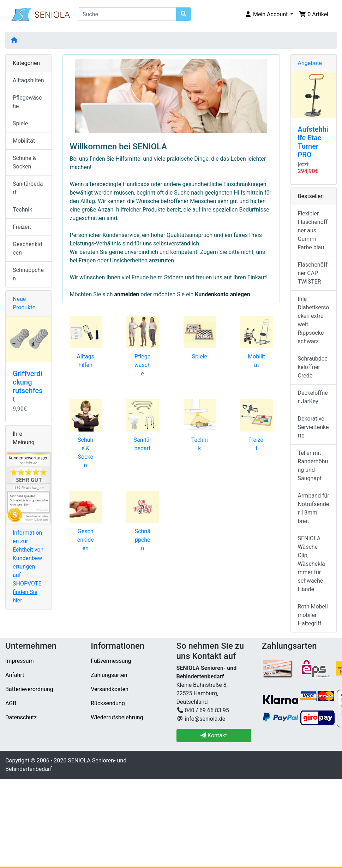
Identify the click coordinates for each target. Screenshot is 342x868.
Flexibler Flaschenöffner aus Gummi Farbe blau (313, 230)
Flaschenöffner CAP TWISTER (313, 273)
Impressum (20, 661)
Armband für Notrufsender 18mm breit (314, 508)
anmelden (127, 294)
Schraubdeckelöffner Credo (313, 367)
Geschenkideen (86, 540)
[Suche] (127, 14)
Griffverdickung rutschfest (28, 386)
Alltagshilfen (28, 80)
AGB (11, 703)
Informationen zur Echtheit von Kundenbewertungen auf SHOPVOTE (28, 567)
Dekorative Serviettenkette (313, 427)
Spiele (200, 356)
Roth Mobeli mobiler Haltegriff (313, 615)
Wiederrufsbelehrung (117, 717)
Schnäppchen (143, 540)
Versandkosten (110, 689)
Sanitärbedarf (28, 188)
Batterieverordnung (29, 689)
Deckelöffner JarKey (313, 397)
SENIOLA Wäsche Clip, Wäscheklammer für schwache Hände (311, 564)
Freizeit (22, 227)
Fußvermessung (111, 661)
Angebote (310, 63)
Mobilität (24, 141)
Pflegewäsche (143, 365)
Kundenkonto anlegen (222, 294)
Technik (22, 210)
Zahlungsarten (109, 675)
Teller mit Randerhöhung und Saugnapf (313, 466)
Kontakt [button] (214, 735)
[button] (269, 14)
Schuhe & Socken (25, 162)
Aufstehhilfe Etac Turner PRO (313, 142)
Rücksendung (108, 703)
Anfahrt (15, 675)
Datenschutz (21, 717)
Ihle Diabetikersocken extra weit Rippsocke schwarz (314, 320)
